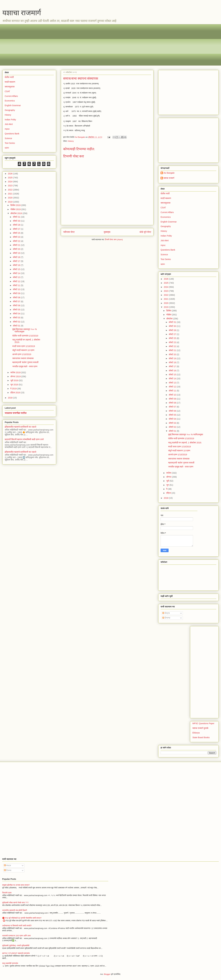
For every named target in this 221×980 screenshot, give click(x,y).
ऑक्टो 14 (17, 273)
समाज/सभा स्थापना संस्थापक (23, 358)
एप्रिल (169, 493)
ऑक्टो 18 (17, 257)
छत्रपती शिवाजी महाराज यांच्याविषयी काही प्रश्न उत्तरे (24, 439)
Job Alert (9, 124)
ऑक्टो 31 (17, 217)
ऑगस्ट (169, 477)
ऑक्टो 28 (17, 225)
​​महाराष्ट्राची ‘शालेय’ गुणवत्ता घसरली (25, 362)
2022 (11, 190)
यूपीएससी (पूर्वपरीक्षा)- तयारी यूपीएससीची (16, 946)
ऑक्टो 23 (17, 237)
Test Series (10, 143)
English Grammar (13, 105)
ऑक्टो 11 (17, 285)
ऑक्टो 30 (17, 221)
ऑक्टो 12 (17, 281)
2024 (11, 182)
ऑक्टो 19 (17, 253)
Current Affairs (11, 96)
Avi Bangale (169, 173)
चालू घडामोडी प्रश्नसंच (10, 963)
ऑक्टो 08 (17, 297)
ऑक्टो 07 (17, 301)
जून (168, 485)
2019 (11, 202)
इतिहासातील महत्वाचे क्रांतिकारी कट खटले (20, 427)
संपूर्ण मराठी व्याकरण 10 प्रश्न (23, 350)
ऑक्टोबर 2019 (16, 213)
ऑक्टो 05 (17, 310)
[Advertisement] (93, 45)
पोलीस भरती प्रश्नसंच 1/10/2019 (25, 336)
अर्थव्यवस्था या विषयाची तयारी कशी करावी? (17, 926)
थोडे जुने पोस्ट (145, 232)
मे (167, 489)
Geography (10, 110)
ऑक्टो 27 (17, 229)
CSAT (7, 91)
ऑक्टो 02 (17, 322)
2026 (11, 174)
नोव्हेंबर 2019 (16, 209)
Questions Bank (12, 134)
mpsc (7, 129)
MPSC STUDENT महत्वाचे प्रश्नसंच (16, 953)
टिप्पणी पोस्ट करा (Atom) (114, 240)
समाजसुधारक (10, 87)
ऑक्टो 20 (17, 249)
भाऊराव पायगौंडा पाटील (16, 413)
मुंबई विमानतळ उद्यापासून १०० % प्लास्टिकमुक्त (186, 434)
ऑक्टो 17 (17, 261)
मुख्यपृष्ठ (107, 232)
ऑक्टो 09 (17, 293)
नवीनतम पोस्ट (69, 232)
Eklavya (196, 733)
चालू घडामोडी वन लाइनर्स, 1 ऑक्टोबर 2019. (185, 443)
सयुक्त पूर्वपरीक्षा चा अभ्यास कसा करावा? (16, 885)
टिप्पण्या (166, 618)
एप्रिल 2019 (15, 393)
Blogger (107, 974)
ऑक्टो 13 (17, 277)
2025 (11, 178)
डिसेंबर (169, 311)
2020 (11, 198)
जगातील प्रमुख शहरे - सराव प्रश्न (25, 366)
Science (8, 138)
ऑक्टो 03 (17, 318)
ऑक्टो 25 (17, 233)
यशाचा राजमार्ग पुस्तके (200, 728)
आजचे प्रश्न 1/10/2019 (22, 354)
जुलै (168, 481)
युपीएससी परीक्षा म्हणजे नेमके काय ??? (15, 903)
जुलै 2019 (15, 380)
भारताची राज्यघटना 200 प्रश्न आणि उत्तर (16, 936)
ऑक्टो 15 (17, 269)
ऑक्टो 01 (17, 326)
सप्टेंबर (169, 473)
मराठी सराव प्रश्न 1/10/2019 (24, 346)
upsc (7, 148)
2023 (11, 186)
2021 (11, 194)
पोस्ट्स (166, 613)
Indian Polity (10, 120)
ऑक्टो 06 (17, 305)
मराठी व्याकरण (10, 82)
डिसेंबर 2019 (16, 205)
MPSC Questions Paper (203, 723)
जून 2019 (15, 385)
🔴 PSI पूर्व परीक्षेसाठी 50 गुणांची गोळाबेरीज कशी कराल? (22, 918)
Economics (10, 101)
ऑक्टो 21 (17, 245)
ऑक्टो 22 (17, 241)
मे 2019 (14, 389)
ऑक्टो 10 (17, 289)
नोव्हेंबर (169, 315)
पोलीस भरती (9, 77)
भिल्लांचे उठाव (7, 893)
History (71, 141)
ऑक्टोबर (170, 319)
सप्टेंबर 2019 (16, 372)
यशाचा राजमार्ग (22, 13)
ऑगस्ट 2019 (16, 376)
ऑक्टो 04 (17, 314)
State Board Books (201, 737)
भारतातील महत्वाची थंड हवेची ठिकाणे (15, 910)
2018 (11, 398)
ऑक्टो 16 (17, 265)
